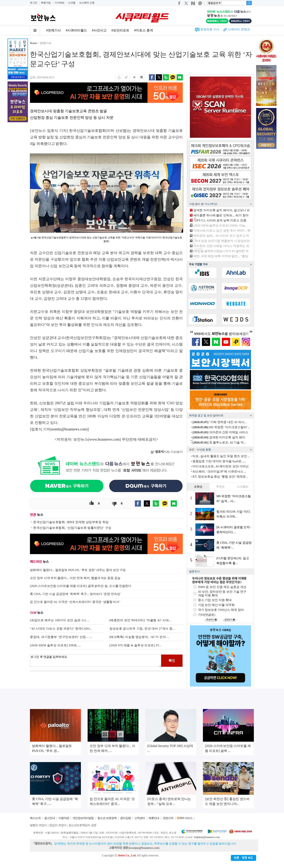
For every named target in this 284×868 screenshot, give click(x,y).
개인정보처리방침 (83, 818)
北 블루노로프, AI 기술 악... (219, 442)
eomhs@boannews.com (69, 429)
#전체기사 (54, 30)
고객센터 (140, 818)
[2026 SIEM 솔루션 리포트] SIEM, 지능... (220, 226)
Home (33, 43)
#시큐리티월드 (76, 30)
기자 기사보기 (167, 452)
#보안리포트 (120, 30)
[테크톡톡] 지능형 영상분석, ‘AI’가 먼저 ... (139, 637)
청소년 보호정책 (107, 818)
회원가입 (46, 3)
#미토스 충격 (144, 30)
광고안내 (50, 818)
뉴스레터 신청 (87, 3)
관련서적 (168, 818)
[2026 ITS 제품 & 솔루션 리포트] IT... (135, 645)
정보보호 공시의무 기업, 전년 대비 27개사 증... (142, 629)
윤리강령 (125, 818)
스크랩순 (243, 487)
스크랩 (72, 3)
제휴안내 (154, 818)
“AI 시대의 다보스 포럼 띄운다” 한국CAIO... (61, 629)
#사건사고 (99, 30)
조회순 (198, 487)
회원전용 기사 (210, 29)
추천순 (220, 487)
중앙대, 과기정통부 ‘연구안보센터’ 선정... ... (61, 637)
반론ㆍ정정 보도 (243, 858)
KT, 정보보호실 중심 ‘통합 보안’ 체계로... (220, 477)
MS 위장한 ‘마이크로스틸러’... (221, 427)
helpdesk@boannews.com (207, 837)
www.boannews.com (105, 439)
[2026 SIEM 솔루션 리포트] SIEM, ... (55, 645)
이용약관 (64, 818)
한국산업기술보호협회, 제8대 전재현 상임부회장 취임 (71, 522)
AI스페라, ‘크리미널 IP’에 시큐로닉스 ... (219, 471)
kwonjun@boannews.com (144, 848)
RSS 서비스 (186, 818)
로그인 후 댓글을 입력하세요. (96, 661)
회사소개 (35, 818)
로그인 (34, 3)
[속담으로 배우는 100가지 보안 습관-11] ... (60, 620)
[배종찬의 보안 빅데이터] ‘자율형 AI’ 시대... (140, 620)
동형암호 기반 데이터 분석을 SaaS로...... (219, 461)
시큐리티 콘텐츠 (239, 29)
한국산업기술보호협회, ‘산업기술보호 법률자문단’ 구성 (72, 528)
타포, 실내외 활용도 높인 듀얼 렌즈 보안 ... (221, 456)
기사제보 (59, 3)
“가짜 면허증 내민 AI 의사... (220, 422)
